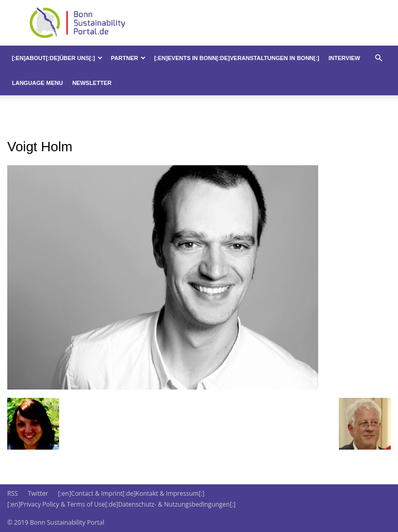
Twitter (38, 493)
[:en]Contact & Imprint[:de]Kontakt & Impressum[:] (131, 493)
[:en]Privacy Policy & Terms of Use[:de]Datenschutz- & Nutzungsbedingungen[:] (121, 504)
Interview (344, 58)
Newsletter (92, 83)
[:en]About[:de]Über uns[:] (57, 58)
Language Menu (37, 83)
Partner (128, 58)
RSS (13, 493)
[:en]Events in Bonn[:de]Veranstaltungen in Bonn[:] (237, 58)
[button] (378, 58)
